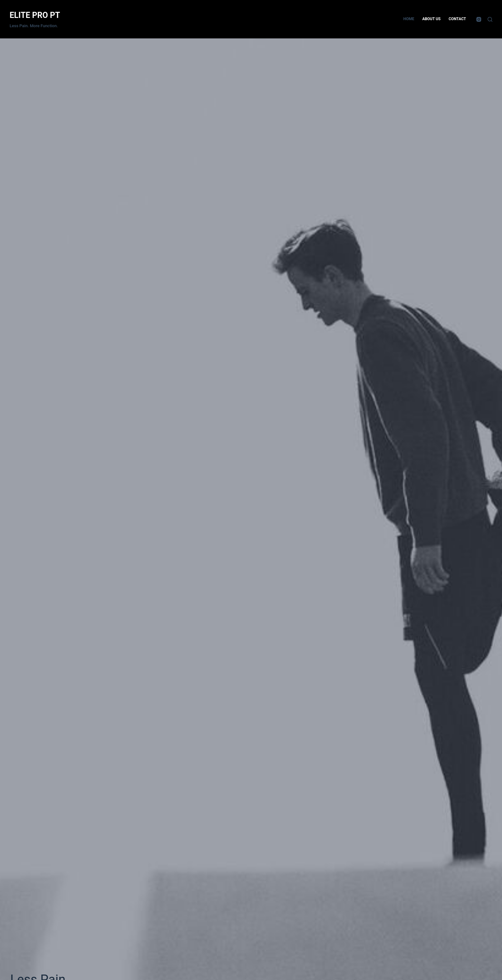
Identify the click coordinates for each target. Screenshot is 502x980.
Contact (457, 19)
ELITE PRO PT (35, 15)
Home (409, 19)
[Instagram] (479, 19)
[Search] (490, 19)
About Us (431, 19)
